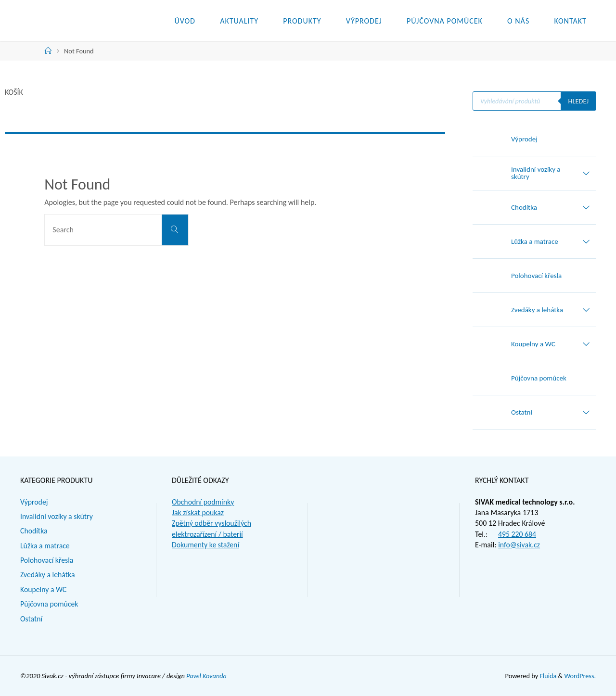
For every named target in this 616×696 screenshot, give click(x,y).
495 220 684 (517, 534)
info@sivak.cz (519, 545)
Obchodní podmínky (203, 502)
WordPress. (580, 676)
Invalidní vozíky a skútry (57, 516)
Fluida (547, 676)
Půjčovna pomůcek (50, 604)
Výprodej (34, 502)
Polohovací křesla (47, 560)
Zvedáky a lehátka (48, 575)
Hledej (578, 101)
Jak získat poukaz (198, 513)
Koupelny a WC (44, 589)
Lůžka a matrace (45, 546)
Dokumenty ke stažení (206, 545)
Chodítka (34, 531)
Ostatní (32, 619)
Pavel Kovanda (207, 676)
